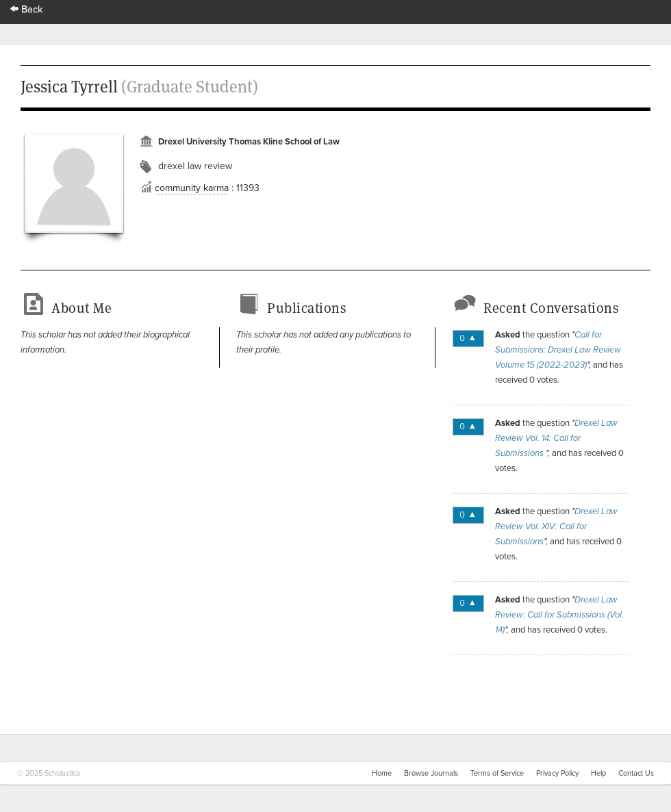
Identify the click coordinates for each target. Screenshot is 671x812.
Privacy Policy (557, 773)
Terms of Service (497, 773)
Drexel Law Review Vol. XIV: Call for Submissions (556, 526)
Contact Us (636, 773)
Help (598, 773)
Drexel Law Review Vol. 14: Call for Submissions (556, 438)
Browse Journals (431, 773)
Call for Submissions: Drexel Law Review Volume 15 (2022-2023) (558, 350)
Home (382, 773)
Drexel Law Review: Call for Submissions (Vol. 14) (559, 615)
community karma (192, 188)
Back (27, 9)
